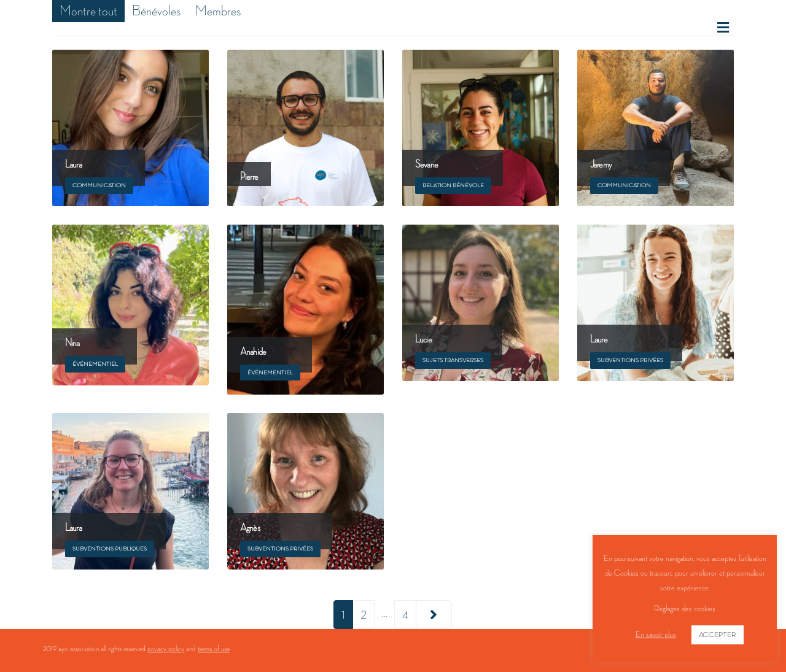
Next (434, 615)
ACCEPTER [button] (718, 635)
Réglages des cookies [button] (685, 608)
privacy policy (166, 649)
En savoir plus (656, 634)
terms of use (214, 649)
